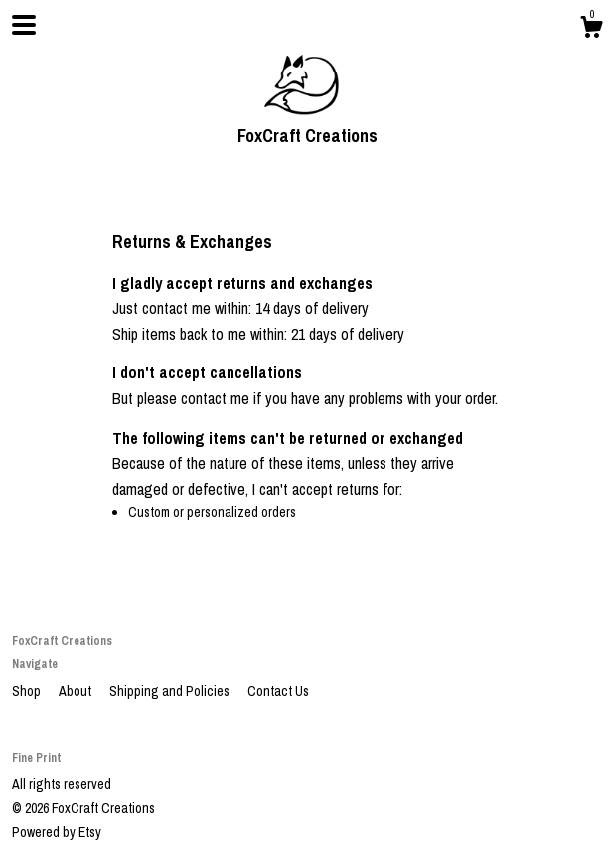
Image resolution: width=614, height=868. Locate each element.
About (77, 691)
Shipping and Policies (171, 691)
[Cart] (591, 30)
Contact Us (278, 691)
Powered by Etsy (57, 832)
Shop (28, 691)
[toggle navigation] (24, 25)
